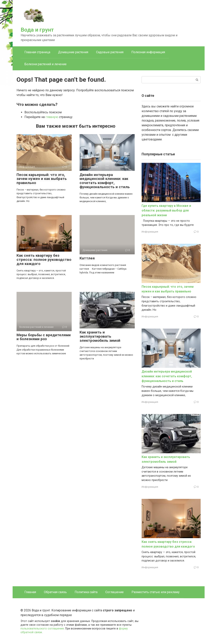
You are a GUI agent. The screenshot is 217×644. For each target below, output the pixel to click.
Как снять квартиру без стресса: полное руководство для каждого (44, 260)
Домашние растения (73, 52)
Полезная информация (148, 52)
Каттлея (87, 258)
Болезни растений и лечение (45, 64)
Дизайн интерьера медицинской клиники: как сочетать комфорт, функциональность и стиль (105, 181)
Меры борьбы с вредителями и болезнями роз (44, 337)
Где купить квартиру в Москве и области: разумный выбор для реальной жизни (166, 210)
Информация (150, 232)
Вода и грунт (37, 30)
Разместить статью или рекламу (156, 592)
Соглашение (115, 592)
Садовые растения (110, 52)
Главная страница (37, 52)
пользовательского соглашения (42, 629)
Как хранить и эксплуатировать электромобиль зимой (100, 336)
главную (52, 117)
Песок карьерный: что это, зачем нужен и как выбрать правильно (42, 179)
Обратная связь (55, 592)
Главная (30, 592)
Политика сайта (86, 592)
